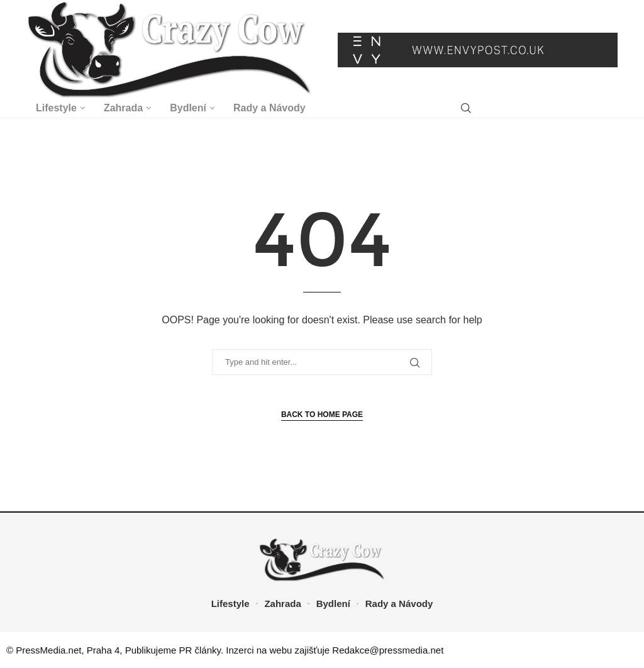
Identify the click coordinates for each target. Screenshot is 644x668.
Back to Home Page (322, 415)
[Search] (466, 109)
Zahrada (123, 108)
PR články (200, 650)
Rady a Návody (269, 108)
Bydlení (188, 108)
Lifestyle (56, 108)
